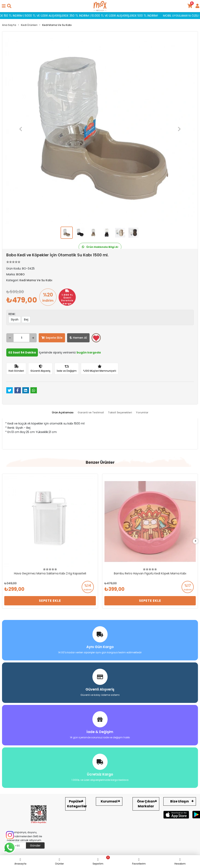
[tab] (63, 413)
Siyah (15, 319)
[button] (21, 129)
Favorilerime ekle (96, 338)
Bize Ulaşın (180, 801)
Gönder (35, 846)
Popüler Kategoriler (76, 804)
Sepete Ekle (52, 338)
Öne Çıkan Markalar (146, 804)
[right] (196, 541)
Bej (26, 319)
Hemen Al (78, 338)
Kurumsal (109, 801)
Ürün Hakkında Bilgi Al (100, 247)
